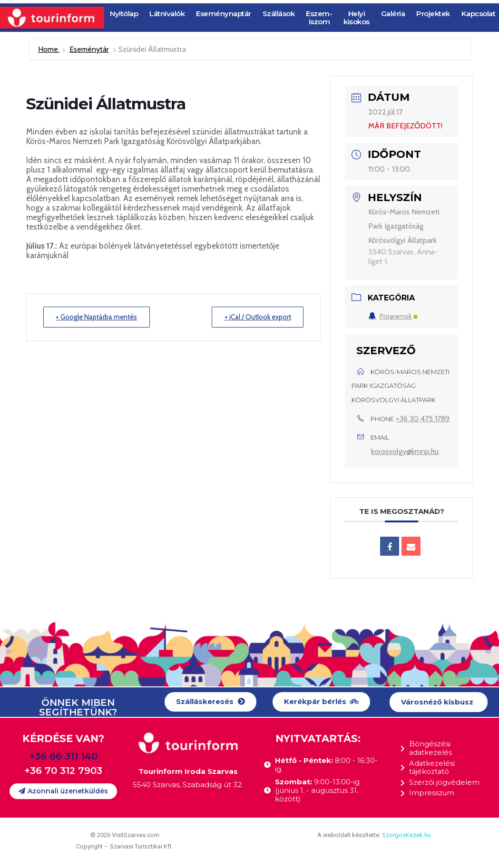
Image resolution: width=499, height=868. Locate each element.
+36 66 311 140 (63, 756)
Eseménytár (89, 49)
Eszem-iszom (319, 18)
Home (49, 49)
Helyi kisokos (357, 18)
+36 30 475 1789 (423, 419)
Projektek (433, 14)
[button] (210, 702)
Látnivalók (167, 14)
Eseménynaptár (224, 14)
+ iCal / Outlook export (255, 317)
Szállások (279, 14)
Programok (393, 316)
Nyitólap (124, 14)
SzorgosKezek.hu (406, 835)
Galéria (393, 14)
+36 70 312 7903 (63, 771)
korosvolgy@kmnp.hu (405, 451)
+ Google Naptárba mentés (99, 317)
